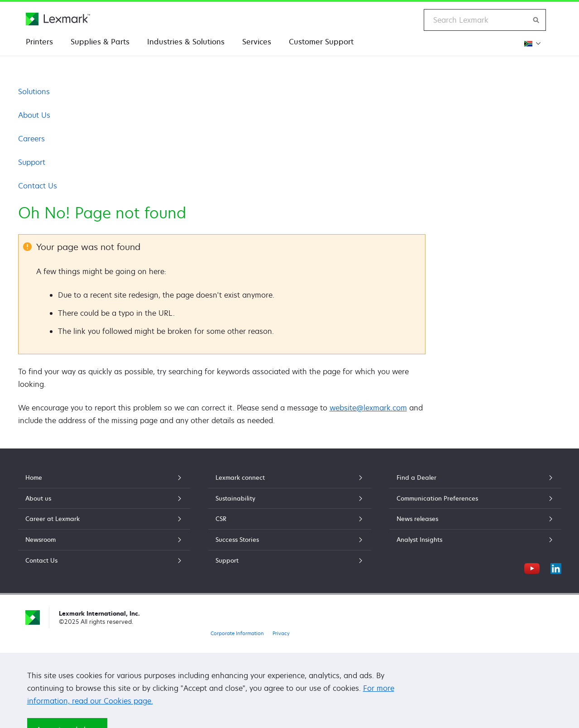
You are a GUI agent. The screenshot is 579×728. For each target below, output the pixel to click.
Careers (31, 139)
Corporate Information (237, 633)
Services (257, 42)
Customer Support (321, 42)
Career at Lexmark (104, 519)
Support (32, 162)
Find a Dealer (475, 477)
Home (104, 477)
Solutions (34, 92)
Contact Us (38, 186)
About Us (34, 115)
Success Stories (290, 540)
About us (104, 498)
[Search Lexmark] (536, 20)
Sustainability (290, 498)
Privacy (281, 633)
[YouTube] (532, 567)
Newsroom (104, 540)
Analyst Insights (475, 540)
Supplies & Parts (100, 42)
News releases (475, 519)
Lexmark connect (290, 477)
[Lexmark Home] (58, 19)
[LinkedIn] (556, 567)
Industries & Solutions (186, 42)
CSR (290, 519)
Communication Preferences (475, 498)
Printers (39, 42)
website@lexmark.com (368, 408)
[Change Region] (531, 43)
